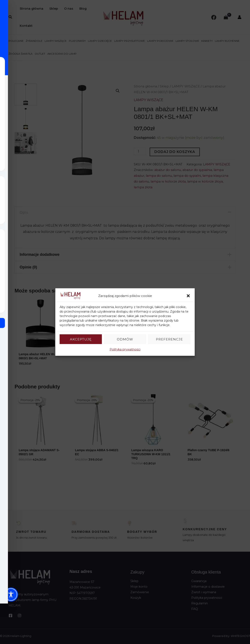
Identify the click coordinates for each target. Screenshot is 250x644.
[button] (188, 296)
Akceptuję (81, 339)
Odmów (125, 339)
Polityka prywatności (125, 349)
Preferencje (169, 339)
